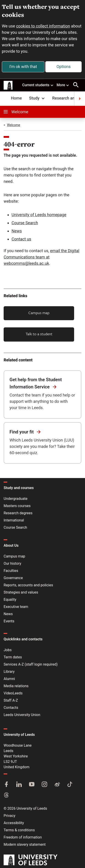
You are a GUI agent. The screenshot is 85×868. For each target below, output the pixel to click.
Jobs (8, 650)
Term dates (13, 657)
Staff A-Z (11, 700)
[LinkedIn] (19, 785)
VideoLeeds (13, 693)
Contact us (21, 239)
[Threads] (6, 795)
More (63, 85)
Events (9, 621)
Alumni (9, 679)
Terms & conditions (19, 830)
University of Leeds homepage (39, 215)
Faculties (11, 571)
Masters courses (17, 506)
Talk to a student (39, 334)
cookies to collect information (43, 26)
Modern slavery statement (25, 844)
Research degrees (18, 513)
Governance (13, 578)
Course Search (25, 223)
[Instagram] (44, 785)
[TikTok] (70, 785)
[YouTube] (32, 785)
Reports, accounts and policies (28, 585)
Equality (10, 599)
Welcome (16, 112)
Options (63, 67)
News (17, 231)
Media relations (16, 686)
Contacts (11, 708)
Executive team (16, 607)
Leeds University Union (22, 715)
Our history (12, 563)
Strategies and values (21, 592)
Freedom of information (23, 837)
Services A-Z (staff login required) (31, 664)
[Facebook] (6, 785)
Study (37, 98)
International (14, 520)
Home (16, 98)
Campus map (39, 313)
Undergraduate (16, 499)
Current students (38, 85)
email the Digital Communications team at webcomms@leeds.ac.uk (41, 257)
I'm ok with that (23, 67)
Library (9, 672)
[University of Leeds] (30, 860)
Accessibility (14, 823)
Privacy (10, 816)
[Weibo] (57, 785)
